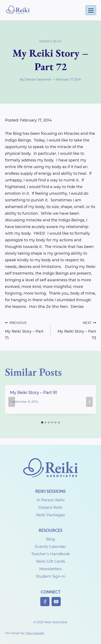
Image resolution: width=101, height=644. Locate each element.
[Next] (89, 402)
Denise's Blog (50, 41)
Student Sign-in (51, 576)
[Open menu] (91, 10)
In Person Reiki (51, 500)
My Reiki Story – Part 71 (26, 330)
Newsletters (50, 569)
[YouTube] (56, 602)
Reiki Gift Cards (51, 561)
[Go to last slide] (12, 402)
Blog (50, 539)
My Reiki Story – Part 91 (33, 393)
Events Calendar (50, 547)
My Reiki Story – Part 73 (75, 330)
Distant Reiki (50, 508)
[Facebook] (45, 602)
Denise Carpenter (38, 79)
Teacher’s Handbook (51, 554)
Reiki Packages (50, 515)
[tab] (42, 422)
